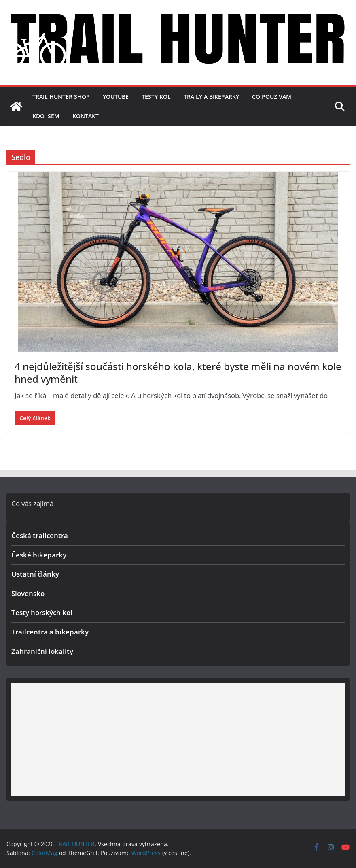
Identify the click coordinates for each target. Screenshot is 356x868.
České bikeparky (39, 555)
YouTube (116, 97)
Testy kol (156, 97)
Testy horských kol (42, 612)
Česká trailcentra (40, 535)
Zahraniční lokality (42, 651)
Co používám (272, 97)
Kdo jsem (46, 116)
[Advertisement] (178, 739)
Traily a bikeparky (211, 97)
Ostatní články (35, 574)
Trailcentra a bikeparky (50, 632)
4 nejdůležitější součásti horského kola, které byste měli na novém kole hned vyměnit (178, 372)
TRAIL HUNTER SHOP (61, 97)
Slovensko (28, 593)
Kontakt (86, 116)
